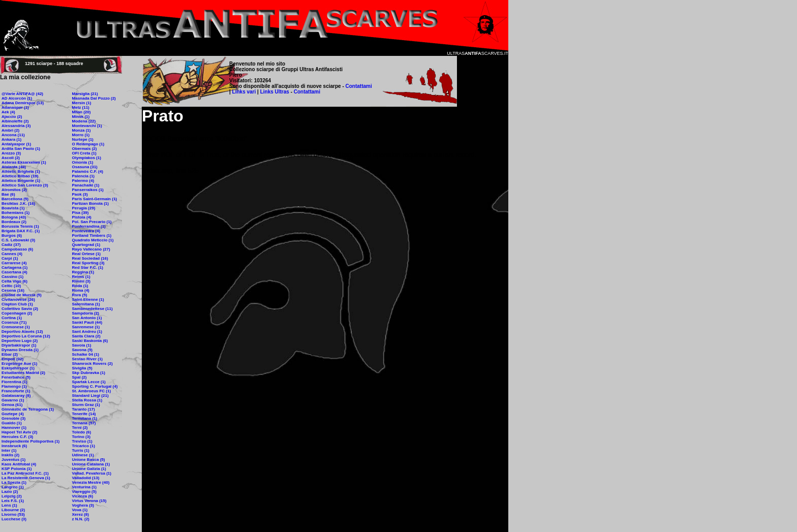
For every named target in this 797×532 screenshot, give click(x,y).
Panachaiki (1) (86, 185)
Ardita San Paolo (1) (21, 149)
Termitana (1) (85, 418)
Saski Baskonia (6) (90, 341)
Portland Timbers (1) (92, 236)
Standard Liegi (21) (90, 396)
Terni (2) (80, 428)
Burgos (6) (12, 236)
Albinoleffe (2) (15, 121)
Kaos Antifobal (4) (19, 464)
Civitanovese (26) (18, 300)
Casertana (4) (14, 272)
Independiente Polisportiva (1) (30, 441)
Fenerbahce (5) (16, 377)
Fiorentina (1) (14, 382)
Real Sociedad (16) (90, 258)
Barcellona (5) (15, 199)
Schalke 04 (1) (86, 354)
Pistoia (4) (82, 217)
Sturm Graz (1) (86, 405)
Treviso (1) (82, 441)
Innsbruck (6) (14, 446)
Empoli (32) (12, 359)
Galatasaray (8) (16, 396)
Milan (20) (82, 112)
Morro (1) (81, 135)
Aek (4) (8, 112)
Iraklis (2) (10, 455)
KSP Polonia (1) (17, 469)
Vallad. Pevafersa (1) (92, 473)
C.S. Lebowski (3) (18, 240)
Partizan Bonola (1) (90, 204)
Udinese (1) (83, 455)
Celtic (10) (11, 286)
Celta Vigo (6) (14, 281)
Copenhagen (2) (17, 313)
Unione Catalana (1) (91, 464)
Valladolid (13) (86, 478)
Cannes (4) (12, 254)
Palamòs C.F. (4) (88, 171)
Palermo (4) (83, 181)
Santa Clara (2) (86, 336)
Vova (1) (80, 510)
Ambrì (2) (10, 130)
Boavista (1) (13, 208)
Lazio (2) (10, 492)
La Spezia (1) (14, 482)
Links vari (245, 92)
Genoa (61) (12, 405)
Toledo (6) (82, 432)
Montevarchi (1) (87, 126)
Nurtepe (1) (83, 139)
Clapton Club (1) (17, 304)
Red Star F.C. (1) (88, 268)
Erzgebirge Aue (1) (19, 364)
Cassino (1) (12, 277)
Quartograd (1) (86, 245)
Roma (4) (81, 290)
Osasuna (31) (85, 167)
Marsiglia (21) (85, 94)
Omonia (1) (83, 162)
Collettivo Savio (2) (20, 309)
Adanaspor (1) (15, 107)
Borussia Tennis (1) (20, 226)
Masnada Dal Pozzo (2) (94, 98)
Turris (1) (81, 450)
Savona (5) (82, 350)
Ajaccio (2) (12, 117)
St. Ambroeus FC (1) (92, 391)
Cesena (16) (13, 290)
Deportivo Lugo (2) (20, 341)
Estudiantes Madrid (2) (23, 373)
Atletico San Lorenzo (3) (25, 185)
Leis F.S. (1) (13, 501)
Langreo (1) (13, 487)
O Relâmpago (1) (88, 144)
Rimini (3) (81, 281)
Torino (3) (81, 437)
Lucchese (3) (14, 519)
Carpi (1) (10, 258)
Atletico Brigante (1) (21, 181)
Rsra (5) (80, 295)
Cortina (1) (12, 318)
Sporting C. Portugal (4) (95, 386)
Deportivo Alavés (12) (22, 332)
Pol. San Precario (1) (92, 222)
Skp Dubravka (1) (89, 373)
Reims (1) (81, 277)
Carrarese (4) (14, 263)
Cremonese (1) (16, 327)
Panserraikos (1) (88, 190)
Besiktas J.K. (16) (18, 204)
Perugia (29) (84, 208)
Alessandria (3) (16, 126)
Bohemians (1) (16, 213)
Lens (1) (9, 505)
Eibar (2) (10, 354)
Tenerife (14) (84, 414)
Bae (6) (8, 194)
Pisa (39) (81, 213)
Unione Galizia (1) (89, 469)
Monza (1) (82, 130)
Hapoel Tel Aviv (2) (19, 432)
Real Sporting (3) (88, 263)
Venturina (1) (84, 487)
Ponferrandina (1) (89, 226)
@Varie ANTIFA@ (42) (22, 94)
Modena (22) (84, 121)
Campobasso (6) (17, 249)
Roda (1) (80, 286)
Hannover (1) (14, 428)
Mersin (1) (82, 103)
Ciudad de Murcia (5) (22, 295)
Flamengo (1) (14, 386)
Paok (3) (80, 194)
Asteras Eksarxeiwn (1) (24, 162)
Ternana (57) (84, 423)
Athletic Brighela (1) (21, 171)
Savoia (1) (82, 345)
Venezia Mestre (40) (91, 482)
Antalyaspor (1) (16, 144)
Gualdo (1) (12, 423)
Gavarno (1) (13, 400)
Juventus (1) (13, 460)
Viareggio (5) (84, 492)
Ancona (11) (13, 135)
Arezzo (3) (11, 153)
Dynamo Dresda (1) (20, 350)
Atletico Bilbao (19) (20, 176)
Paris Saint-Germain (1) (95, 199)
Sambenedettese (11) (93, 309)
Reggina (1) (83, 272)
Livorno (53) (13, 514)
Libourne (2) (13, 510)
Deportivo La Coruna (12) (26, 336)
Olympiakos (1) (87, 158)
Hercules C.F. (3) (17, 437)
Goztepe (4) (13, 414)
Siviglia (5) (82, 368)
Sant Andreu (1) (87, 332)
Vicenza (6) (83, 496)
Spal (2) (80, 377)
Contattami (359, 86)
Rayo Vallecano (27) (91, 249)
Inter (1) (9, 450)
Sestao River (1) (87, 359)
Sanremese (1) (86, 327)
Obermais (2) (85, 149)
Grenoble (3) (13, 418)
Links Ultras (274, 92)
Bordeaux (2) (14, 222)
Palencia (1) (83, 176)
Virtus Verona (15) (89, 501)
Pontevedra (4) (86, 231)
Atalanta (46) (14, 167)
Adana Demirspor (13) (23, 103)
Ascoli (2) (11, 158)
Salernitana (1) (86, 304)
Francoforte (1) (16, 391)
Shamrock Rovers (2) (93, 364)
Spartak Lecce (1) (89, 382)
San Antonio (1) (87, 318)
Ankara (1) (11, 139)
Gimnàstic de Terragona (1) (28, 409)
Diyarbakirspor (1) (19, 345)
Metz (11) (81, 107)
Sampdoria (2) (86, 313)
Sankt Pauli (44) (87, 322)
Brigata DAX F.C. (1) (21, 231)
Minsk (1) (81, 117)
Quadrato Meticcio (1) (93, 240)
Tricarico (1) (84, 446)
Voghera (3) (83, 505)
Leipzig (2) (12, 496)
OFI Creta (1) (84, 153)
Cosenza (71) (14, 322)
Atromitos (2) (14, 190)
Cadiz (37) (11, 245)
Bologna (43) (14, 217)
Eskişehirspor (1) (18, 368)
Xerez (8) (81, 514)
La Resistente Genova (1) (26, 478)
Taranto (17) (84, 409)
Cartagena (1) (14, 268)
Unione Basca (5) (89, 460)
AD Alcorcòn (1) (17, 98)
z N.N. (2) (81, 519)
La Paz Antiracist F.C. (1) (25, 473)
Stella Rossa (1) (87, 400)
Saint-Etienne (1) (88, 300)
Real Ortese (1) (86, 254)
